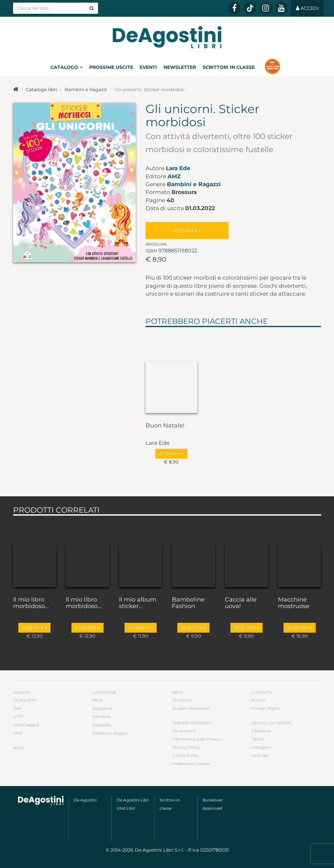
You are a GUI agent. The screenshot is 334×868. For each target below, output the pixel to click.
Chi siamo (182, 700)
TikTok (258, 739)
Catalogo (67, 67)
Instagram (262, 747)
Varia (97, 700)
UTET (18, 716)
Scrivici (258, 700)
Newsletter (180, 67)
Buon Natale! (165, 426)
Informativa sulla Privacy (196, 739)
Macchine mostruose (294, 603)
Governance (184, 731)
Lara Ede (178, 168)
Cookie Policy (186, 755)
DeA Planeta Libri (167, 37)
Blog (19, 748)
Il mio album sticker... (138, 603)
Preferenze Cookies (191, 764)
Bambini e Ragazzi (86, 89)
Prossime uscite (111, 67)
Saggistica (102, 708)
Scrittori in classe (229, 67)
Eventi (148, 67)
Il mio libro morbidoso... (31, 603)
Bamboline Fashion (188, 603)
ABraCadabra (26, 725)
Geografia (102, 725)
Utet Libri (126, 808)
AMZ (174, 176)
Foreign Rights (266, 708)
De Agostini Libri (133, 800)
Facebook (261, 731)
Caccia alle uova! (241, 603)
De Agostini (25, 700)
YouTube (260, 755)
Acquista (187, 230)
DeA (17, 708)
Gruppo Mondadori (191, 708)
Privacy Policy (186, 747)
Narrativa (101, 716)
